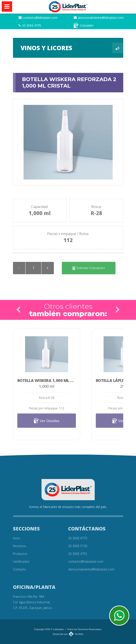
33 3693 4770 (30, 25)
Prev (19, 310)
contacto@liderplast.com (38, 18)
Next (118, 310)
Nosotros (20, 546)
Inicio (17, 538)
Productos (20, 554)
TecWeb (79, 634)
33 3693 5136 (78, 546)
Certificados (21, 561)
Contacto (19, 569)
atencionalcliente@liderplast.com (99, 18)
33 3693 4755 (78, 554)
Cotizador (84, 25)
